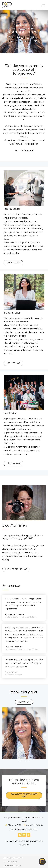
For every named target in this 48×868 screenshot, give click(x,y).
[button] (44, 5)
